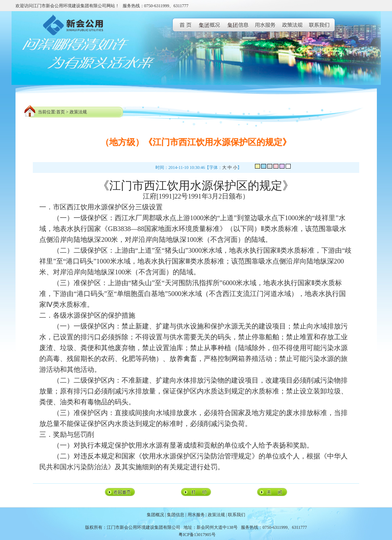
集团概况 (155, 515)
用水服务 (196, 515)
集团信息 (176, 515)
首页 (61, 112)
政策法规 (78, 112)
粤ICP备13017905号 (197, 535)
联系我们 (237, 515)
